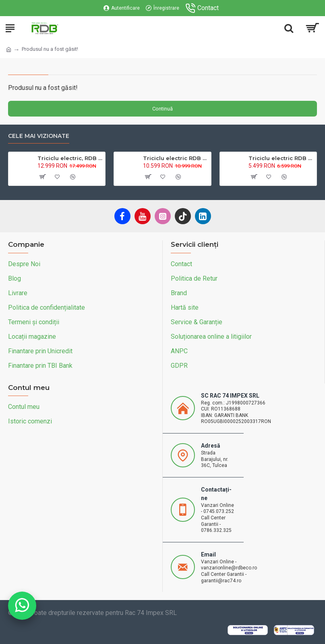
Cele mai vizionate (39, 136)
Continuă (162, 109)
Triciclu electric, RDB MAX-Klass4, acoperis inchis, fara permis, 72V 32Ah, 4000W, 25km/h (70, 158)
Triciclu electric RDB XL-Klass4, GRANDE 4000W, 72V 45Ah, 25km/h (176, 158)
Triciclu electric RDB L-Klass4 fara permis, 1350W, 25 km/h (281, 158)
